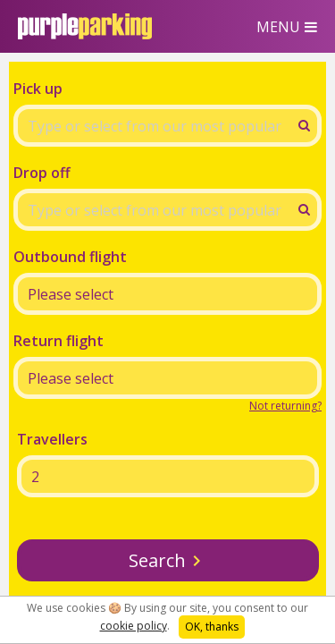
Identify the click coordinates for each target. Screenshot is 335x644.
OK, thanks (212, 627)
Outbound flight (70, 257)
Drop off (42, 173)
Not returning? (285, 406)
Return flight (59, 341)
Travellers (52, 439)
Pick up (38, 89)
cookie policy (134, 626)
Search (157, 560)
